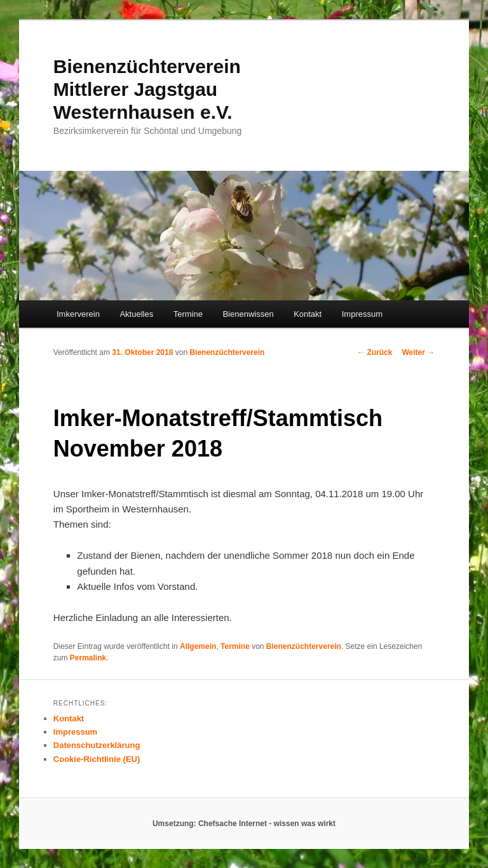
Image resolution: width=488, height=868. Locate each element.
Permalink (88, 658)
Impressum (362, 314)
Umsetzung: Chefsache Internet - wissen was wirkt (244, 824)
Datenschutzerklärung (97, 745)
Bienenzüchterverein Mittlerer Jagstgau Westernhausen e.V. (147, 89)
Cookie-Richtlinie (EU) (97, 759)
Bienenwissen (248, 314)
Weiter (418, 352)
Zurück (375, 352)
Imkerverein (78, 314)
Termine (188, 314)
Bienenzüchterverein (227, 352)
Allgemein (198, 646)
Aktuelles (136, 314)
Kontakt (308, 314)
